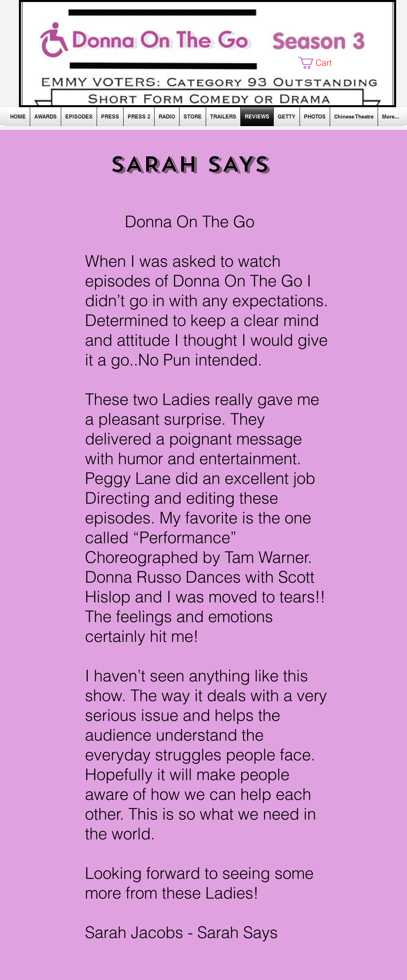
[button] (321, 63)
